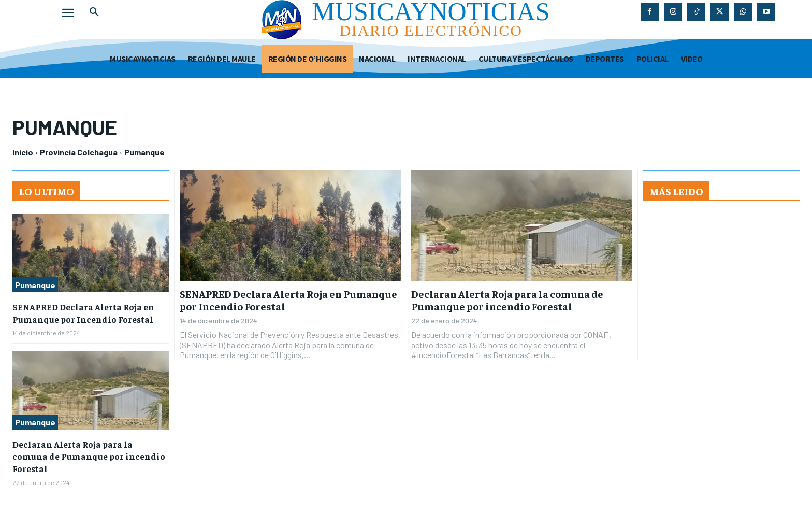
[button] (94, 12)
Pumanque (35, 285)
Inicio (23, 152)
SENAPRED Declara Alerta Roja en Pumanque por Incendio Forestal (288, 300)
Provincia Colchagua (79, 152)
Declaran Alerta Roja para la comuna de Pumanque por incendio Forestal (507, 300)
